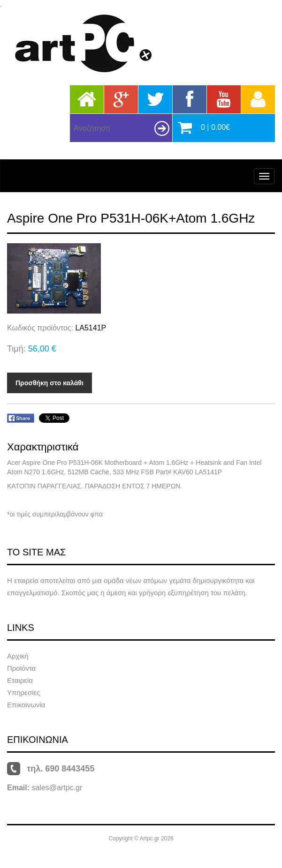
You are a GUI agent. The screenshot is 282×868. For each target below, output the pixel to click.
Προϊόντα (21, 668)
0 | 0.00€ (215, 127)
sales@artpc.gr (57, 788)
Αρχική (18, 656)
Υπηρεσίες (23, 692)
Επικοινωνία (26, 705)
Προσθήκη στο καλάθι (50, 383)
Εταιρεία (20, 680)
